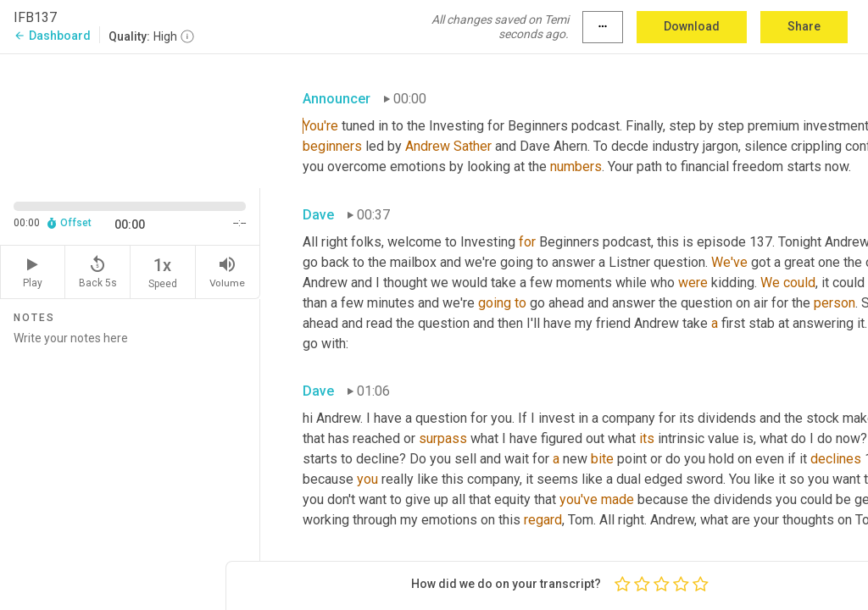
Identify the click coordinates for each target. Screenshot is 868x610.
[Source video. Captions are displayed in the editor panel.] (130, 119)
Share (804, 26)
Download (692, 26)
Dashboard (52, 36)
